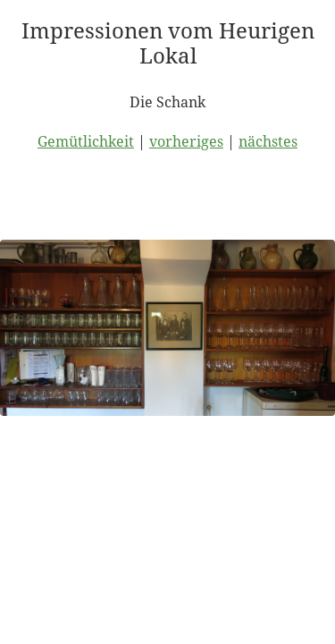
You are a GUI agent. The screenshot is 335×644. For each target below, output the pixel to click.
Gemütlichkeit (86, 141)
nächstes (268, 141)
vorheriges (186, 141)
